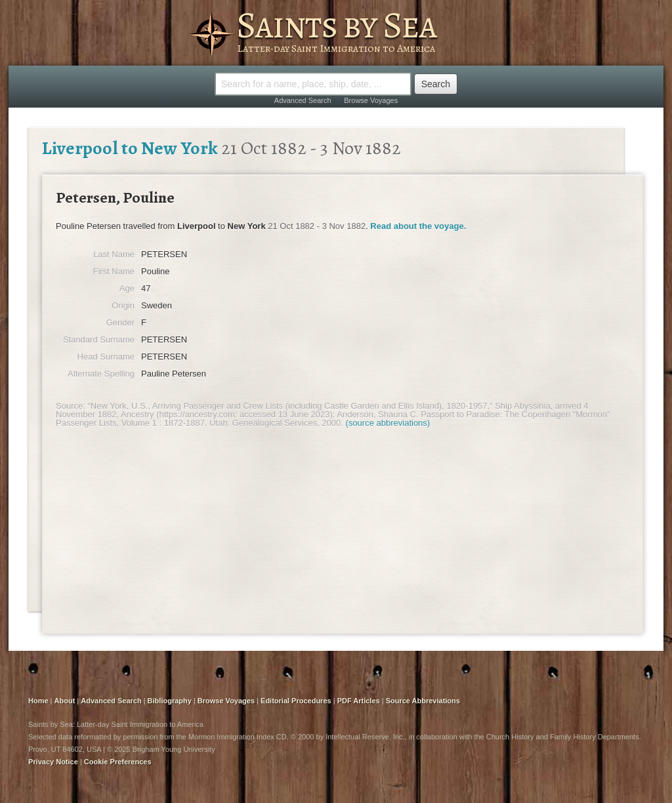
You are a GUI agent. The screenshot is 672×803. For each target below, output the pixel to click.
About (65, 701)
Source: (71, 406)
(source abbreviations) (388, 423)
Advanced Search (303, 100)
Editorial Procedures (296, 701)
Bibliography (170, 701)
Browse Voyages (371, 100)
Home (38, 701)
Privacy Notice (53, 762)
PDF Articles (359, 701)
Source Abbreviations (423, 701)
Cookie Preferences (118, 762)
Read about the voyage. (418, 226)
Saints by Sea (336, 25)
